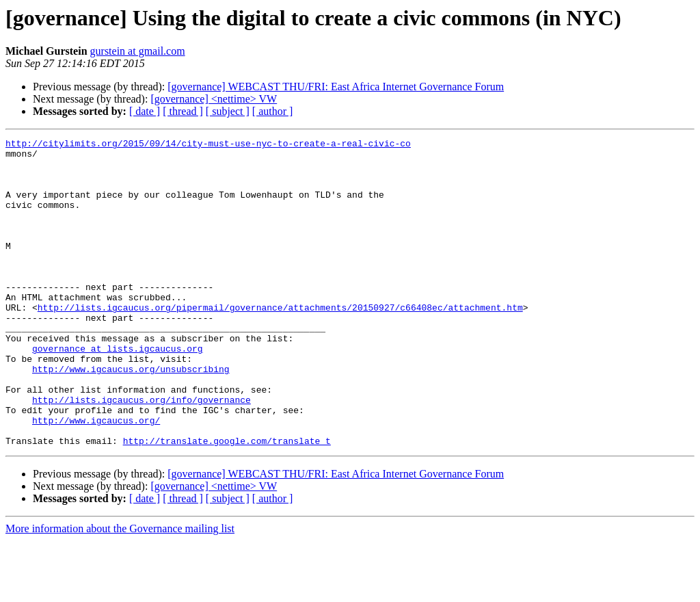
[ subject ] (228, 111)
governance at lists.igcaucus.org (118, 391)
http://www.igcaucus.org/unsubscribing (131, 416)
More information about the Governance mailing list (120, 590)
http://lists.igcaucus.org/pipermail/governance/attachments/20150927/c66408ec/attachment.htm (280, 342)
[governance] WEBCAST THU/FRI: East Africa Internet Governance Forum (336, 87)
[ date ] (145, 111)
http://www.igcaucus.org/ (96, 477)
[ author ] (273, 111)
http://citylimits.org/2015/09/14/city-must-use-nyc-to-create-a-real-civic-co (208, 145)
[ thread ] (183, 111)
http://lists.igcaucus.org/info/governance (142, 453)
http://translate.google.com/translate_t (227, 502)
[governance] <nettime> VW (214, 99)
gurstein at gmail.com (138, 51)
